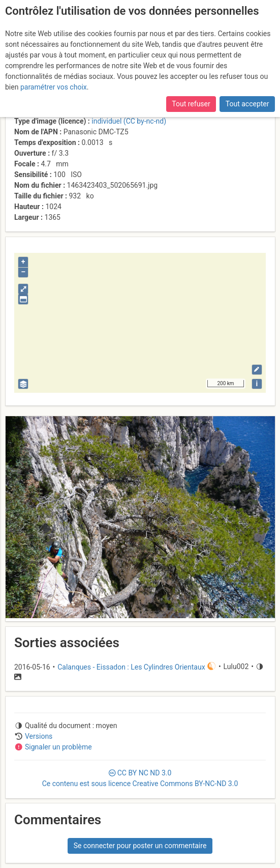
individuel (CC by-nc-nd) (129, 121)
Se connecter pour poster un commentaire (140, 846)
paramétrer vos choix (54, 87)
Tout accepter (247, 104)
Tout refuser (191, 104)
